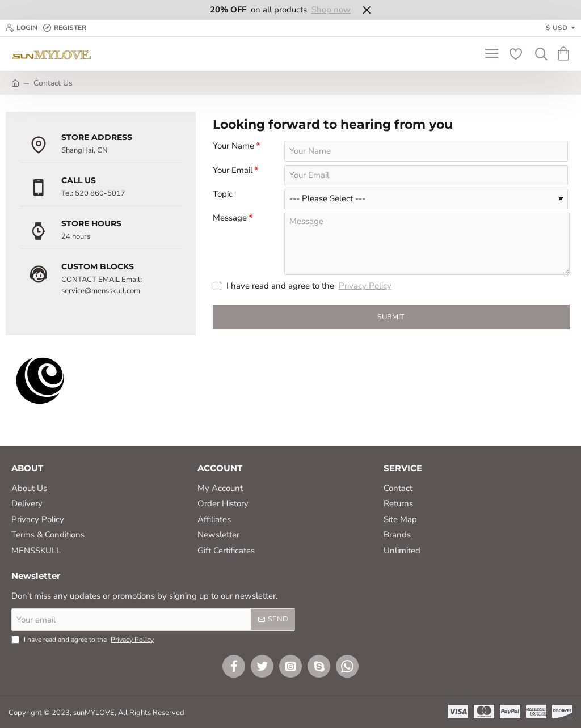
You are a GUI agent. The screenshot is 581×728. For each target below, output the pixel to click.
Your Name (233, 146)
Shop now (331, 10)
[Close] (367, 10)
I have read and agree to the (303, 292)
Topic (223, 198)
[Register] (65, 28)
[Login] (22, 28)
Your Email (233, 172)
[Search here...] (538, 54)
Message (230, 223)
